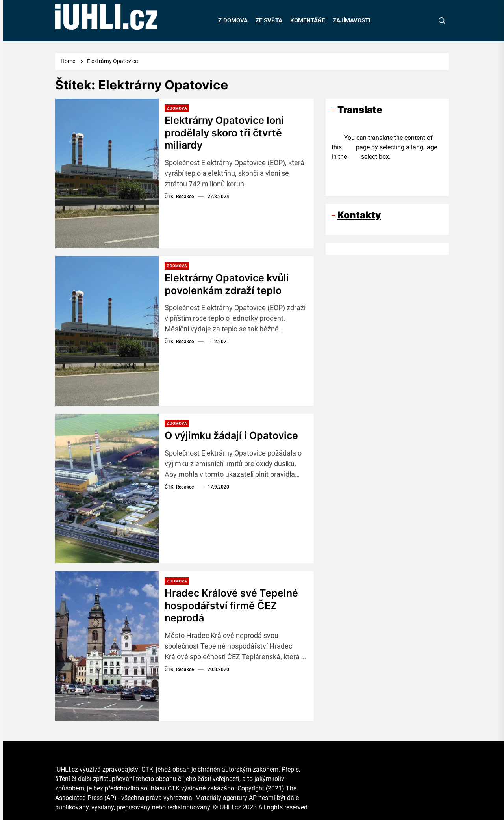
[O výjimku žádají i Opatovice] (107, 489)
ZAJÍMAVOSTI (351, 20)
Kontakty (359, 215)
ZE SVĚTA (269, 20)
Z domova (177, 108)
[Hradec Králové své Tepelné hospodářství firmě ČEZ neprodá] (107, 646)
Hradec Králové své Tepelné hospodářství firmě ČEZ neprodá (233, 605)
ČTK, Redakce (179, 196)
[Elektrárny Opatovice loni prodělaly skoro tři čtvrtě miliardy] (107, 173)
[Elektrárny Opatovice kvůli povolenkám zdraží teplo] (107, 331)
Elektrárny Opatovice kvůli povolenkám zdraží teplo (229, 284)
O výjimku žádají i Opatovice (234, 435)
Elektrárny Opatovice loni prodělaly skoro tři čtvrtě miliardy (227, 132)
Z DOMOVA (233, 20)
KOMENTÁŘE (308, 20)
